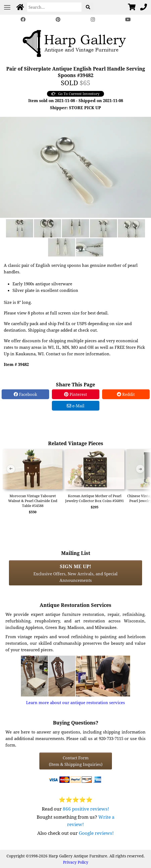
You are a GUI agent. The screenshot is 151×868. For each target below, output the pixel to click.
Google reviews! (96, 833)
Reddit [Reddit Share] (126, 394)
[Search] (54, 7)
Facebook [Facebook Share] (25, 394)
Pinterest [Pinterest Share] (75, 394)
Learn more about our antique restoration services (75, 702)
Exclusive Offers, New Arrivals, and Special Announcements (75, 573)
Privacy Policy (76, 862)
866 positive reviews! (86, 809)
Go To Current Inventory (75, 94)
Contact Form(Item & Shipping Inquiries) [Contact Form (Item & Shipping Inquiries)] (76, 761)
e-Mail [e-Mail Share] (76, 406)
